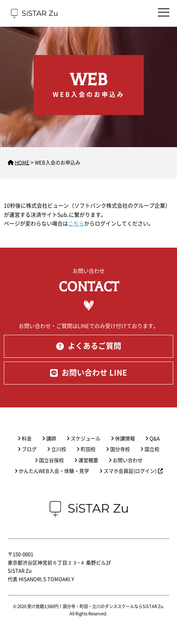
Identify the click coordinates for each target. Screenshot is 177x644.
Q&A (155, 439)
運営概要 (88, 460)
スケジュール (86, 439)
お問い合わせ (128, 460)
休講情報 (125, 439)
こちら (76, 224)
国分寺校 (120, 449)
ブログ (29, 449)
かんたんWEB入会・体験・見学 (54, 471)
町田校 (88, 449)
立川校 (59, 449)
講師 (51, 439)
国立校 (152, 449)
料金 (27, 439)
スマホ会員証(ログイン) (133, 471)
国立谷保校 (51, 460)
